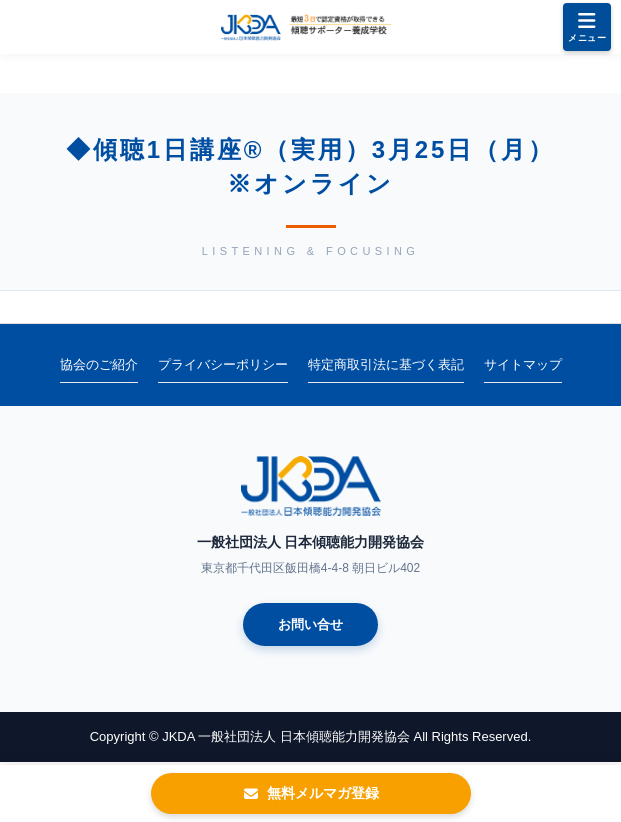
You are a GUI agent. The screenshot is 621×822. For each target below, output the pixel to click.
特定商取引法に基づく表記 (386, 364)
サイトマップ (523, 364)
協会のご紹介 (99, 364)
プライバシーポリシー (223, 364)
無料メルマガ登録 (311, 793)
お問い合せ (310, 624)
